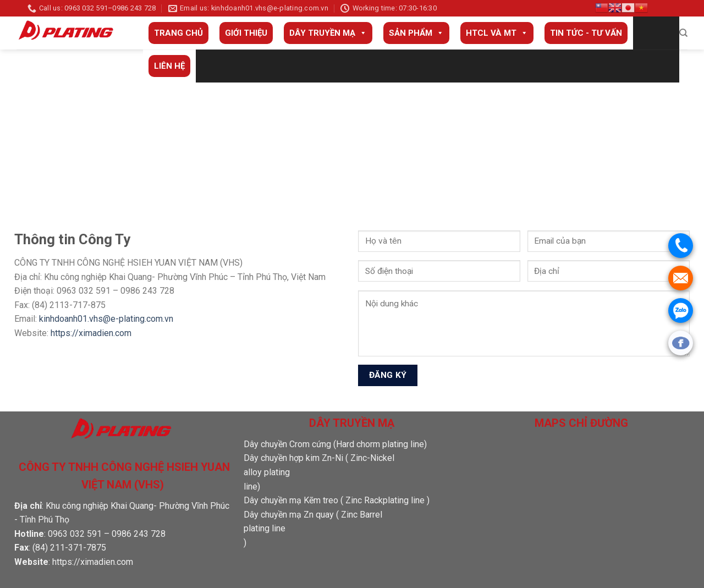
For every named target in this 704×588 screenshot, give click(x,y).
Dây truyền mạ (328, 33)
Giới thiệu (246, 33)
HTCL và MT (497, 33)
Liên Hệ (169, 66)
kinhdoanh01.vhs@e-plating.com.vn (106, 319)
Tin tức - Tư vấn (586, 33)
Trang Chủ (178, 33)
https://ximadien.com (91, 333)
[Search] (683, 33)
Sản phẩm (416, 33)
